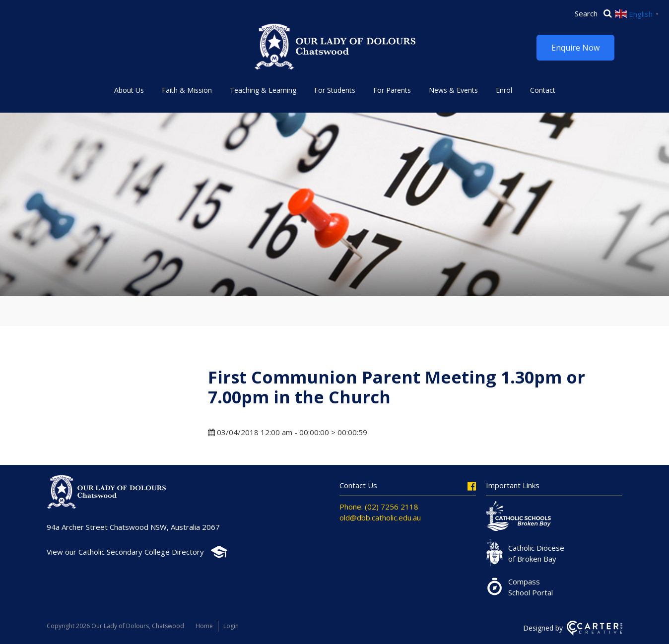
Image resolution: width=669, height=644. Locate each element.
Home (204, 626)
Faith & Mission (187, 90)
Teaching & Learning (263, 90)
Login (231, 626)
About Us (129, 90)
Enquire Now (575, 48)
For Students (335, 90)
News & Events (453, 90)
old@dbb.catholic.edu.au (380, 517)
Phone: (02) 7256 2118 (379, 507)
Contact (543, 90)
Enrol (504, 90)
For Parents (392, 90)
